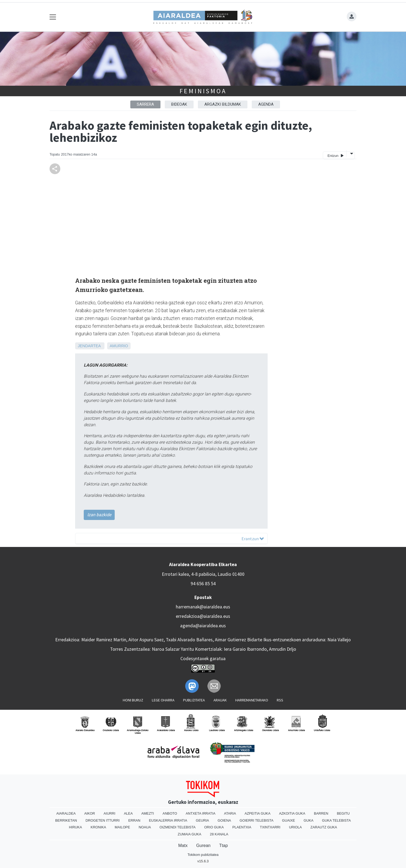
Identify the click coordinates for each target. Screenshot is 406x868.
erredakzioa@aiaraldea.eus (203, 616)
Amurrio (119, 346)
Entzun (335, 155)
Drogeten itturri (103, 820)
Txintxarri (270, 827)
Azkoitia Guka (292, 813)
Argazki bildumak (223, 104)
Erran (134, 820)
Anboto (170, 813)
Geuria (202, 820)
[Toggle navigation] (53, 17)
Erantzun (253, 539)
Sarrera (145, 104)
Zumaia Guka (189, 834)
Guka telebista (336, 820)
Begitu (343, 813)
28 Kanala (219, 834)
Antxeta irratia (201, 813)
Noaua (145, 827)
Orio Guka (214, 827)
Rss (280, 700)
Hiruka (75, 827)
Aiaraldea (66, 813)
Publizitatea (194, 700)
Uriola (295, 827)
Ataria (230, 813)
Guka (309, 820)
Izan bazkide (99, 515)
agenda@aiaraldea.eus (203, 626)
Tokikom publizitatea (203, 855)
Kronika (98, 827)
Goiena (224, 820)
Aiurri (109, 813)
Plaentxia (242, 827)
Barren (321, 813)
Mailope (122, 827)
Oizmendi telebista (177, 827)
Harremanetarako (252, 700)
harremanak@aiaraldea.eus (203, 607)
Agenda (266, 104)
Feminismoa (203, 91)
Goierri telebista (256, 820)
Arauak (220, 700)
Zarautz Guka (324, 827)
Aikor (90, 813)
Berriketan (66, 820)
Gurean (203, 845)
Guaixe (288, 820)
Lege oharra (163, 700)
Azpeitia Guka (257, 813)
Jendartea (89, 346)
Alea (128, 813)
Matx (183, 845)
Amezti (148, 813)
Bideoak (179, 104)
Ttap (223, 845)
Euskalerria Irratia (168, 820)
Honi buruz (133, 700)
